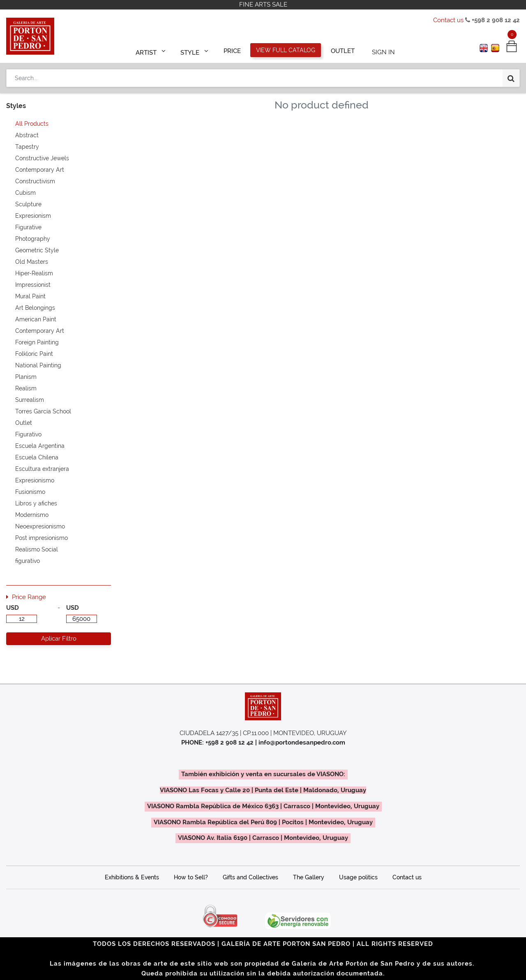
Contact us (448, 20)
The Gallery (309, 877)
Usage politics (358, 877)
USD (13, 608)
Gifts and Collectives (250, 877)
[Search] (511, 75)
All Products (32, 124)
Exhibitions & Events (132, 877)
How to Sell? (191, 877)
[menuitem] (233, 50)
